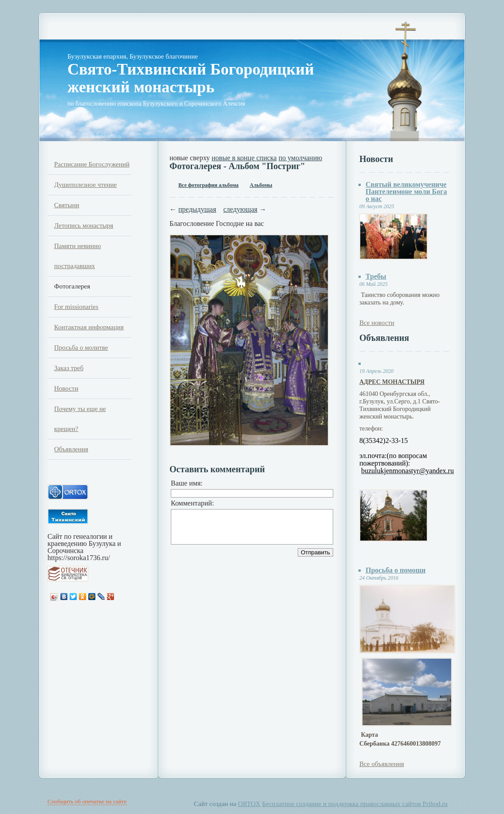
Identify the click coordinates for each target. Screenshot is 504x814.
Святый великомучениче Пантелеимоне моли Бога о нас (406, 192)
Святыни (67, 205)
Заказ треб (69, 368)
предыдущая (197, 209)
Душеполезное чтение (85, 185)
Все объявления (382, 764)
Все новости (377, 323)
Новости (66, 388)
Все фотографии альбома (209, 185)
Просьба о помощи (396, 570)
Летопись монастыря (84, 225)
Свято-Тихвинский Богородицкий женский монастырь (191, 78)
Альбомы (261, 185)
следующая (240, 209)
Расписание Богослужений (92, 164)
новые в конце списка (244, 158)
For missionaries (76, 307)
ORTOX (249, 804)
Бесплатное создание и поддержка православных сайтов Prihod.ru (355, 804)
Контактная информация (89, 327)
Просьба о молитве (81, 348)
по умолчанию (300, 158)
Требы (376, 276)
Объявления (71, 449)
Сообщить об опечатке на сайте (87, 801)
